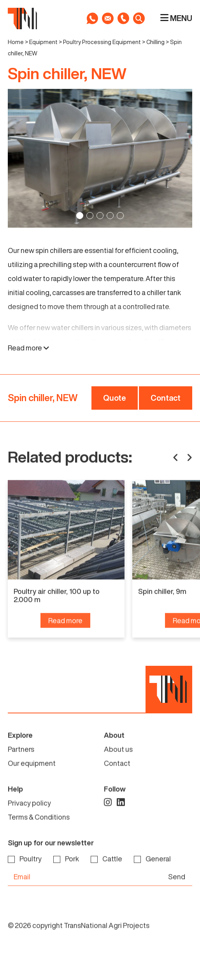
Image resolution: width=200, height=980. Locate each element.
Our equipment (32, 780)
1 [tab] (80, 216)
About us (118, 766)
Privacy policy (29, 819)
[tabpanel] (100, 158)
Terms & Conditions (39, 833)
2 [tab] (90, 216)
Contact (166, 398)
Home (16, 42)
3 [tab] (100, 216)
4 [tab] (110, 216)
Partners (21, 766)
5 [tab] (120, 216)
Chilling (155, 42)
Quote (115, 398)
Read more (29, 348)
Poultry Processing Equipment (102, 42)
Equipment (43, 42)
